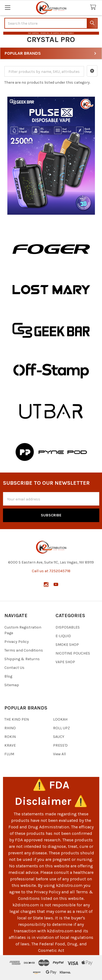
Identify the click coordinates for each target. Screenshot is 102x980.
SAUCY (59, 737)
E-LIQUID (63, 636)
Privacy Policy (17, 642)
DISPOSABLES (68, 627)
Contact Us (14, 668)
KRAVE (10, 745)
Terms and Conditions (24, 650)
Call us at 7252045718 (51, 571)
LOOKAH (60, 719)
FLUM (9, 754)
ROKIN (10, 737)
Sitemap (12, 685)
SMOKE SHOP (67, 645)
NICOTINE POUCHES (73, 653)
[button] (92, 71)
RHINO (10, 728)
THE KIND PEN (17, 719)
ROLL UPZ (61, 728)
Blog (8, 676)
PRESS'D (60, 745)
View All (59, 754)
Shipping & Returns (22, 659)
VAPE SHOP (65, 662)
